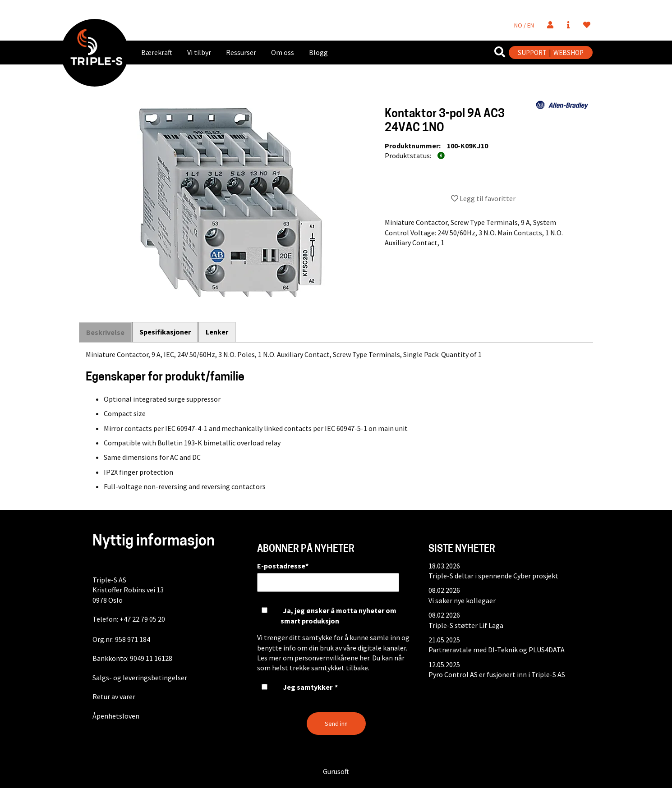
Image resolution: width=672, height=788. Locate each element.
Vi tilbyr (199, 52)
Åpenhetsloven (116, 716)
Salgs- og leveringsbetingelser (140, 678)
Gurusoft (336, 771)
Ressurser (241, 52)
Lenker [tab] (218, 332)
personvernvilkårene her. (333, 658)
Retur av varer (114, 696)
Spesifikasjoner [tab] (166, 332)
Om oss (283, 52)
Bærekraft (157, 52)
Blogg (318, 52)
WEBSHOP (568, 53)
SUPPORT (532, 53)
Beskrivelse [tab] (105, 332)
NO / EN (524, 25)
